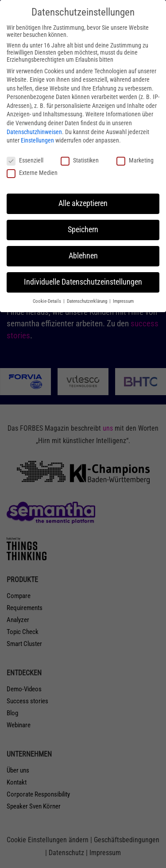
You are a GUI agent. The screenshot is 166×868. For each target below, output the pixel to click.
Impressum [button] (123, 301)
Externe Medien (32, 173)
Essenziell (25, 160)
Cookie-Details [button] (48, 301)
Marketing (135, 160)
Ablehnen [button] (83, 256)
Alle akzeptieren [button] (83, 203)
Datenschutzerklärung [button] (88, 301)
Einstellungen (37, 140)
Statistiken (80, 160)
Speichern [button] (83, 230)
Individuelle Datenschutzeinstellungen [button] (83, 282)
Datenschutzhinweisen (34, 132)
